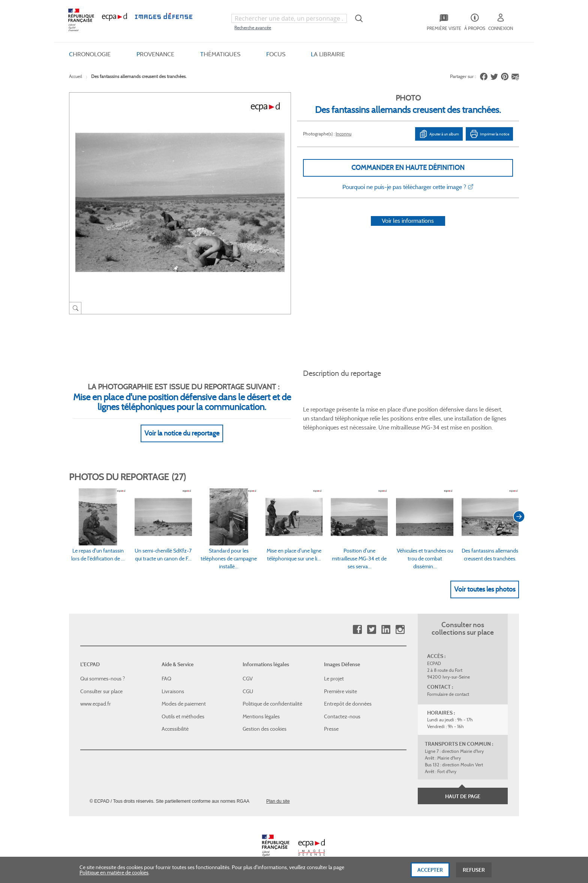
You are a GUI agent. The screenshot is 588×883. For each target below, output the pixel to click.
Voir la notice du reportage (182, 433)
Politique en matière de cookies (114, 875)
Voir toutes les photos (485, 589)
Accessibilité (175, 729)
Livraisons (173, 691)
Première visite (340, 691)
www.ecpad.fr (96, 704)
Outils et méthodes (183, 716)
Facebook (357, 630)
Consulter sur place (101, 691)
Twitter (371, 630)
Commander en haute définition (408, 168)
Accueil (76, 76)
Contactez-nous (342, 716)
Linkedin (386, 630)
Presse (331, 729)
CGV (248, 679)
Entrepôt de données (348, 704)
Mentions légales (261, 716)
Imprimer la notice (489, 134)
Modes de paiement (184, 704)
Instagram (400, 630)
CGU (248, 691)
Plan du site (278, 801)
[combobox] (289, 18)
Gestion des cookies (265, 729)
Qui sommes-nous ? (103, 679)
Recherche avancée (253, 28)
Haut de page (463, 796)
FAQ (166, 679)
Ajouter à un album (439, 134)
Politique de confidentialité (272, 704)
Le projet (334, 679)
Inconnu (343, 134)
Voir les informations (408, 221)
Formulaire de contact (448, 694)
